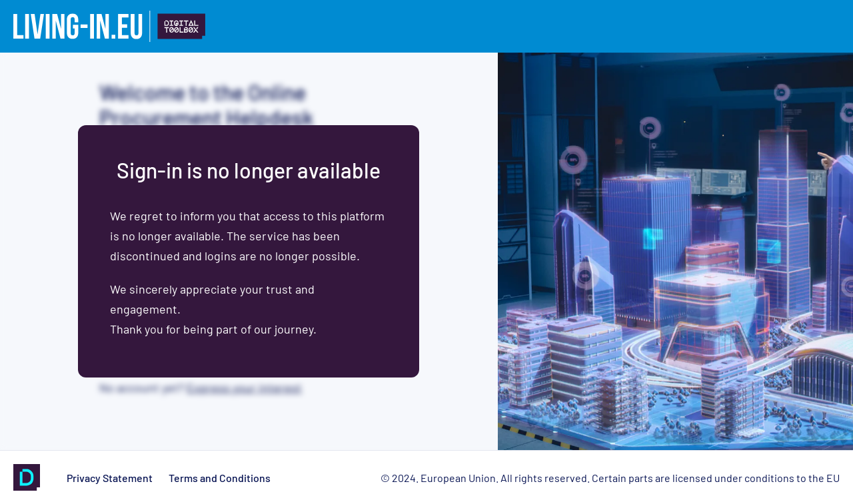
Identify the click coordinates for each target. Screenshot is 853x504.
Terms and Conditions (220, 478)
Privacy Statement (110, 478)
